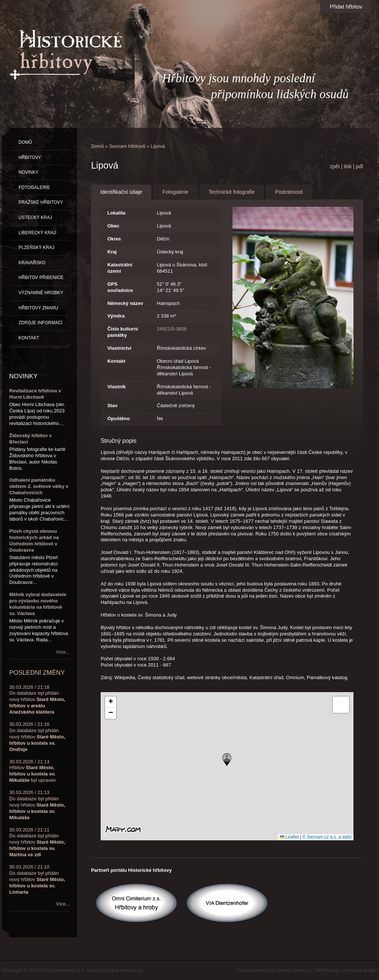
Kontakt (116, 361)
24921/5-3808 (172, 329)
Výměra (116, 316)
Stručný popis (119, 441)
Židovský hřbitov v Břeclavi (31, 439)
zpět (335, 166)
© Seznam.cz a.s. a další (327, 837)
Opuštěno (119, 418)
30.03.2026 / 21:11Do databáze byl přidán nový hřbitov (37, 842)
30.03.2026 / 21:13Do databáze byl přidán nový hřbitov (37, 805)
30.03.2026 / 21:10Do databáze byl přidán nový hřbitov (37, 879)
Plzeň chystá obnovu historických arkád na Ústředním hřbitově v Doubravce (34, 541)
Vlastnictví (119, 348)
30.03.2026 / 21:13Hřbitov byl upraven (33, 771)
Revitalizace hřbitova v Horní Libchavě (35, 394)
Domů (98, 146)
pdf (359, 166)
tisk (348, 166)
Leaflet (289, 837)
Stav (112, 406)
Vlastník (117, 387)
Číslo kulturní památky (123, 332)
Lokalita (116, 213)
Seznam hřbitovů (127, 146)
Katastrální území (120, 268)
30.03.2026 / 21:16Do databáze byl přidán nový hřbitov (37, 737)
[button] (227, 760)
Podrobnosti (289, 192)
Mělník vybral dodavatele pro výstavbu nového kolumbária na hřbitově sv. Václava (38, 604)
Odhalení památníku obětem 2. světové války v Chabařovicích (39, 486)
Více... (63, 652)
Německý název (125, 303)
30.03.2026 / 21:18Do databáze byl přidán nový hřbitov (37, 700)
